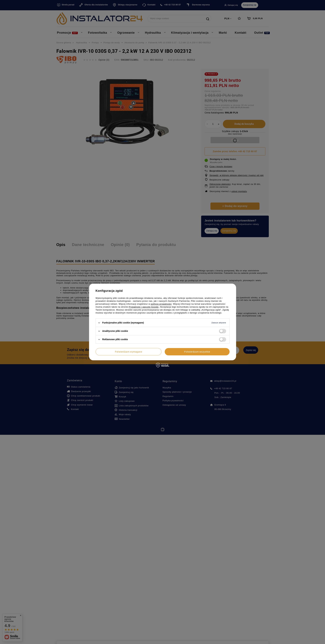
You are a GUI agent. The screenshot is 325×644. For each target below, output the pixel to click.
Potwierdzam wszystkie (197, 352)
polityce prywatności (161, 304)
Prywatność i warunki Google (144, 307)
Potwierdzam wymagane (128, 352)
